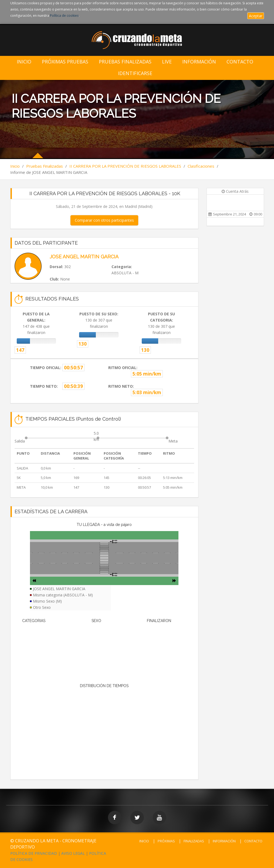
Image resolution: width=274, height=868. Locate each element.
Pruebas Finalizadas (125, 62)
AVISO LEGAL (73, 853)
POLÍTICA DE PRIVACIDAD (34, 853)
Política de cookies (64, 16)
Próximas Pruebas (65, 62)
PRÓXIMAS (166, 841)
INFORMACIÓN (224, 841)
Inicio (24, 62)
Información (199, 62)
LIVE (167, 62)
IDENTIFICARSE (135, 73)
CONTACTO (253, 841)
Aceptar (256, 16)
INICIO (144, 841)
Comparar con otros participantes (104, 220)
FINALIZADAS (194, 841)
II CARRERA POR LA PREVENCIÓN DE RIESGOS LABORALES (125, 166)
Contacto (240, 62)
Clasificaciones (201, 166)
